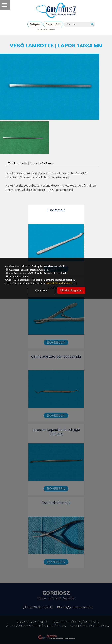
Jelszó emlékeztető (45, 30)
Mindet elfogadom (71, 290)
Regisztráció (53, 24)
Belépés (35, 24)
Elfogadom (41, 290)
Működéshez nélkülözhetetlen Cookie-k (27, 270)
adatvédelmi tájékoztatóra (59, 283)
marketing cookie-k (17, 277)
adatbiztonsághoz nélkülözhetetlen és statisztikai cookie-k (36, 273)
